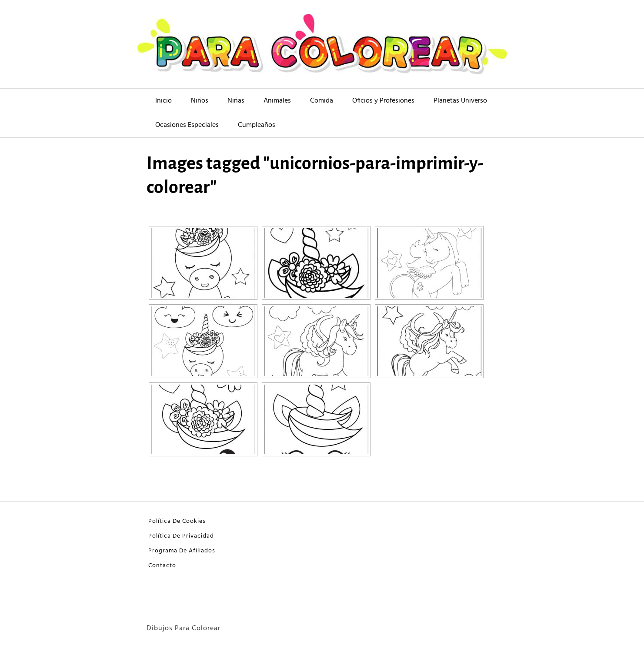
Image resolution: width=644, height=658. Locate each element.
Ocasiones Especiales (187, 125)
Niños (200, 101)
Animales (277, 101)
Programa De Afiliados (182, 551)
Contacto (162, 566)
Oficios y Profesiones (383, 101)
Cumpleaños (257, 125)
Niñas (236, 101)
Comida (322, 101)
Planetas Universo (460, 101)
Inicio (164, 101)
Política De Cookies (177, 521)
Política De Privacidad (181, 536)
